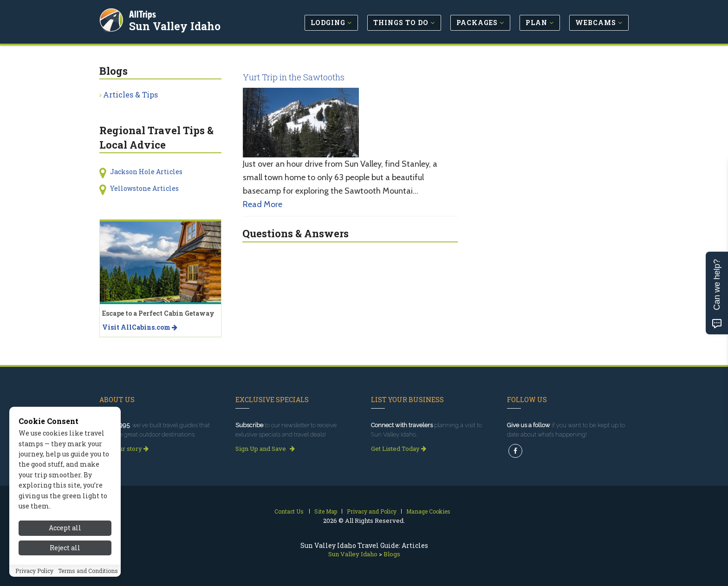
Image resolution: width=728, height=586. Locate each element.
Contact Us (289, 511)
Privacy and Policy (372, 511)
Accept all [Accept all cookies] (65, 532)
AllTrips (143, 13)
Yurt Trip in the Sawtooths (294, 77)
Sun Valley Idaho (176, 25)
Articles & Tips (130, 94)
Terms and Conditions (88, 575)
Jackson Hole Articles (146, 172)
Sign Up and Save (265, 449)
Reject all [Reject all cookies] (65, 552)
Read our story (124, 449)
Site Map (326, 511)
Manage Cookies (428, 511)
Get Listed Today (399, 449)
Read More (263, 204)
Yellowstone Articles (144, 188)
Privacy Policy (34, 575)
